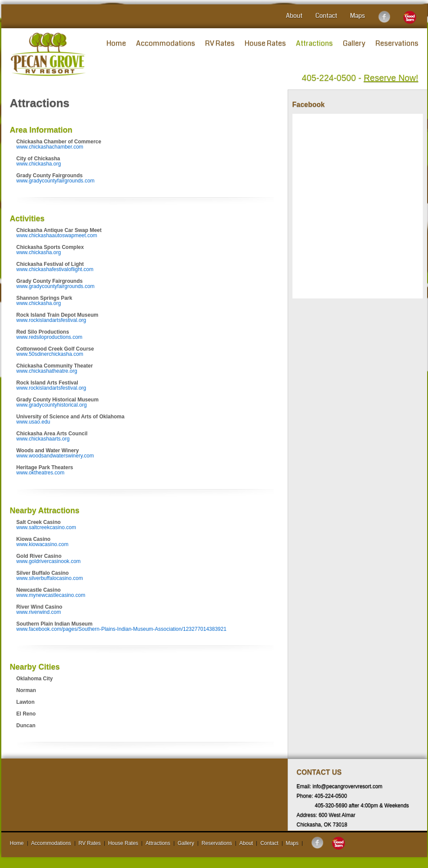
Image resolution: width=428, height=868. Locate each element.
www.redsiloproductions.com (50, 337)
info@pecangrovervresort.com (347, 786)
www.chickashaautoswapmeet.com (57, 235)
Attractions (314, 43)
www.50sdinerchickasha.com (50, 354)
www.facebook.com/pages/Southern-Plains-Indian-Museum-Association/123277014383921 (122, 629)
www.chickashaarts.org (43, 439)
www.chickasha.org (39, 164)
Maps (358, 16)
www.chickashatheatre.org (47, 371)
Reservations (397, 43)
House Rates (265, 43)
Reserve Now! (391, 78)
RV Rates (220, 43)
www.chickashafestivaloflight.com (55, 269)
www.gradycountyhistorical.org (52, 405)
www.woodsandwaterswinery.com (55, 456)
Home (116, 43)
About (294, 16)
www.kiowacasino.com (43, 544)
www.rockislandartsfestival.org (51, 320)
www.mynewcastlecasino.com (51, 595)
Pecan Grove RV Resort (48, 54)
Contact (326, 16)
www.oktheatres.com (41, 473)
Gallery (354, 43)
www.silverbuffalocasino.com (50, 578)
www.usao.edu (33, 422)
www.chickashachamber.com (50, 147)
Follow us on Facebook (384, 17)
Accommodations (166, 43)
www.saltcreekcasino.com (46, 527)
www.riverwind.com (39, 612)
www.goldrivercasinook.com (49, 561)
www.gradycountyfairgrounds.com (56, 181)
